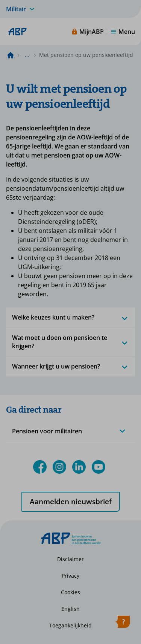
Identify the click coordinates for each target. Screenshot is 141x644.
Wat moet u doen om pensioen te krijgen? (70, 342)
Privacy (70, 576)
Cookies (70, 592)
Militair (16, 9)
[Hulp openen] (122, 623)
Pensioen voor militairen (47, 431)
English (70, 609)
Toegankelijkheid (70, 625)
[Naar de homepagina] (11, 55)
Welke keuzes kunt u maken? (70, 317)
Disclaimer (70, 559)
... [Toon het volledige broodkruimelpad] (27, 55)
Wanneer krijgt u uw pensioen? (70, 366)
